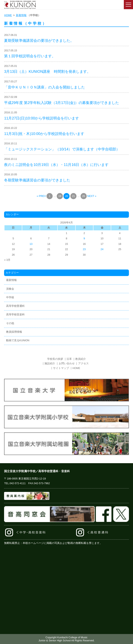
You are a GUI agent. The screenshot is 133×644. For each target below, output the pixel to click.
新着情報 (21, 15)
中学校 (10, 297)
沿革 (69, 359)
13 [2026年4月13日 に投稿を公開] (31, 244)
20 (66, 196)
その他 (10, 323)
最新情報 (11, 280)
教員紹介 (81, 359)
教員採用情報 (14, 332)
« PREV (41, 196)
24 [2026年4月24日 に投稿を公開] (102, 249)
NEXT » (92, 196)
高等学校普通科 (15, 306)
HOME (8, 15)
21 (73, 196)
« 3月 (7, 260)
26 (84, 196)
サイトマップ (61, 368)
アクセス (83, 364)
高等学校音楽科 (15, 315)
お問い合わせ (67, 364)
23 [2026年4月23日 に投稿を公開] (84, 249)
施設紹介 (50, 364)
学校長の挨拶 (55, 359)
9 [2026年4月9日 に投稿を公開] (84, 239)
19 (60, 196)
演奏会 (10, 289)
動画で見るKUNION (18, 340)
